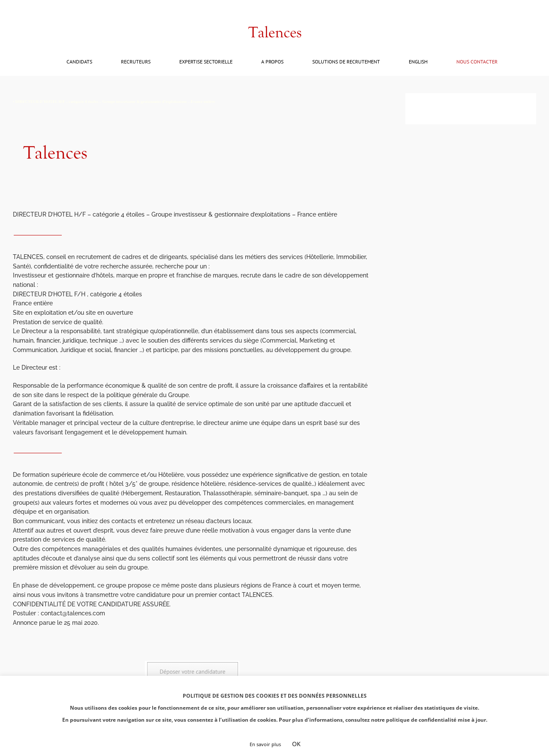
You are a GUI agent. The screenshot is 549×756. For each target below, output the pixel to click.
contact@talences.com (45, 9)
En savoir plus (265, 744)
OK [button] (296, 744)
